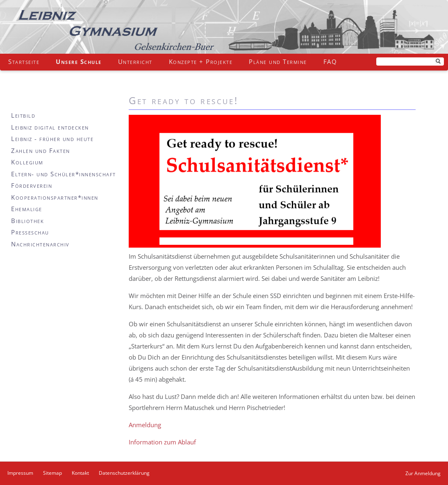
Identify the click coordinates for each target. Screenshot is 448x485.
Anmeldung (145, 425)
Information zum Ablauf (162, 442)
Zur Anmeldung (423, 473)
